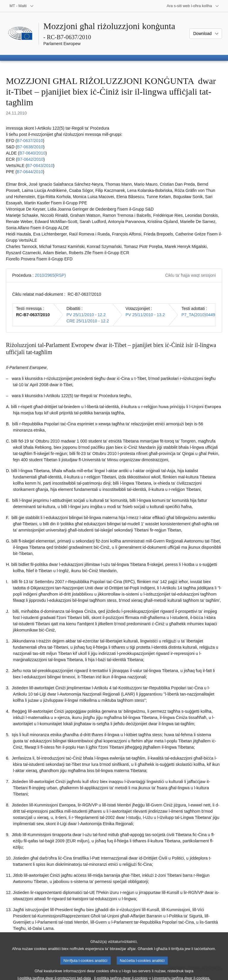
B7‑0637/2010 (30, 141)
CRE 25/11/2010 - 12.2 (88, 321)
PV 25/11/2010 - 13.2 (145, 315)
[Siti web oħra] (193, 6)
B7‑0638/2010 (30, 147)
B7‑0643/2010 (40, 166)
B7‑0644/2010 (30, 172)
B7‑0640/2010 (32, 153)
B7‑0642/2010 (30, 159)
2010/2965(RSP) (50, 275)
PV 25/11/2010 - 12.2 (86, 315)
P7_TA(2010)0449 (198, 315)
